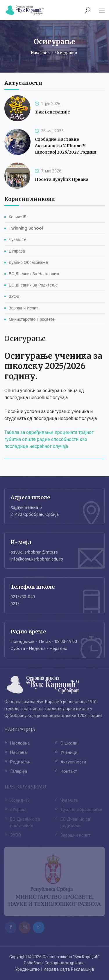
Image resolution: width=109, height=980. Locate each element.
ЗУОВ (14, 296)
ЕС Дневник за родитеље (33, 285)
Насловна (40, 53)
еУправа (17, 251)
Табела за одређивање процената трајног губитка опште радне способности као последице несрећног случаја (49, 439)
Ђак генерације (52, 112)
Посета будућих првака (62, 179)
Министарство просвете (32, 319)
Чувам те (18, 239)
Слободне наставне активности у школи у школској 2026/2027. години (66, 146)
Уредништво (27, 969)
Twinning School (26, 228)
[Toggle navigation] (102, 10)
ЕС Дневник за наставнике (35, 274)
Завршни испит (23, 308)
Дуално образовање (28, 262)
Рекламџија (82, 969)
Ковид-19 (18, 217)
